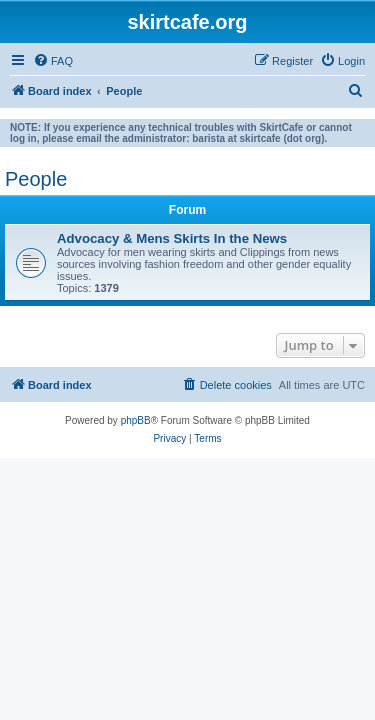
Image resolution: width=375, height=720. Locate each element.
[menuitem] (53, 61)
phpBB (136, 420)
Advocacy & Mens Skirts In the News (172, 238)
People (36, 179)
